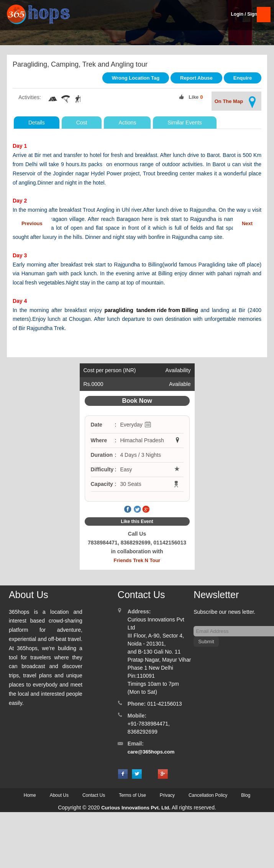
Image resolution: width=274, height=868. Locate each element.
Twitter (137, 510)
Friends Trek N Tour (137, 560)
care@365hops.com (151, 752)
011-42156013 (164, 704)
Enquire (243, 78)
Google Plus (146, 510)
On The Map (236, 102)
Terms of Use (132, 795)
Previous (32, 223)
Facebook (128, 510)
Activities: (30, 97)
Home (30, 795)
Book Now (137, 401)
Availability (178, 370)
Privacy (167, 795)
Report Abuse (196, 78)
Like (194, 97)
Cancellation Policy (208, 795)
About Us (59, 795)
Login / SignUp (247, 14)
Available (180, 384)
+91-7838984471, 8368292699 (149, 728)
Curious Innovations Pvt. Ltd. (136, 808)
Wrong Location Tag (136, 78)
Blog (246, 795)
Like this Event (137, 521)
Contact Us (94, 795)
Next (247, 223)
